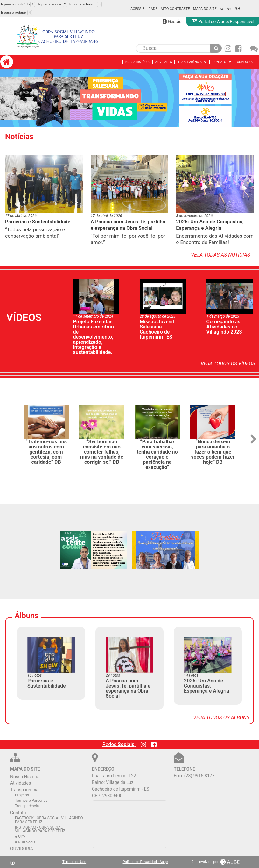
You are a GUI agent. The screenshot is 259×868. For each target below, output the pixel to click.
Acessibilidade (144, 9)
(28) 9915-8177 (199, 776)
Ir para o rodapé (17, 13)
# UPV (20, 836)
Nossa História (25, 777)
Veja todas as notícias (220, 255)
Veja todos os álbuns (221, 718)
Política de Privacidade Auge (145, 862)
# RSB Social (26, 842)
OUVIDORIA (22, 849)
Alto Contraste (175, 9)
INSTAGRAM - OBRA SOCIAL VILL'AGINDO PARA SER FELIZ (40, 829)
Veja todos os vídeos (228, 364)
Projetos (22, 795)
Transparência (24, 790)
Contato (18, 813)
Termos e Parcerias (31, 801)
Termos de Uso (74, 862)
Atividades (21, 783)
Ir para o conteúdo (18, 4)
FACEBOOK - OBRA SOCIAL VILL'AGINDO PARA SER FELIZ (49, 820)
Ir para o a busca (86, 4)
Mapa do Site (205, 9)
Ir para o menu (53, 4)
